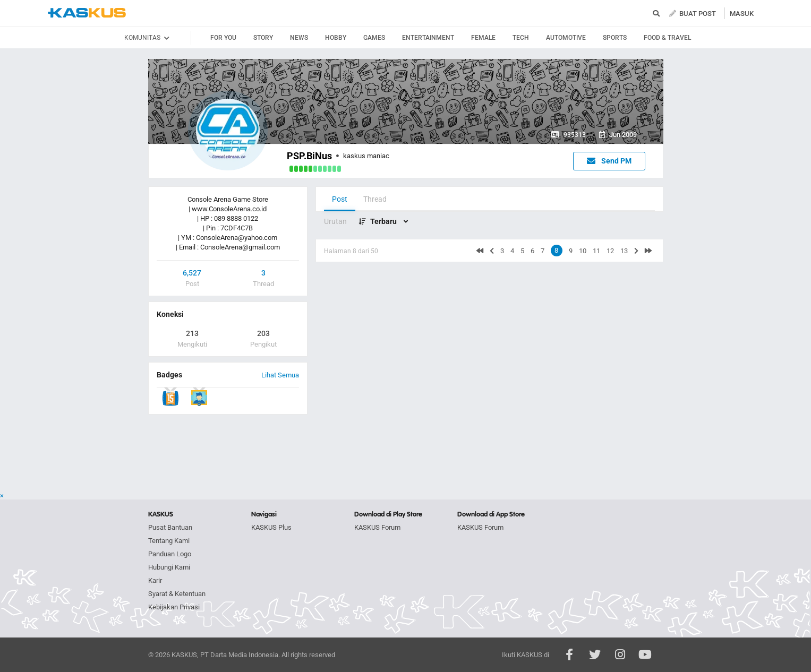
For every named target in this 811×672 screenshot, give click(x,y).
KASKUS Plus (271, 527)
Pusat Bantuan (170, 527)
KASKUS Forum (377, 527)
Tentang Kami (169, 541)
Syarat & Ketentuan (177, 594)
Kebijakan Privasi (174, 607)
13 (624, 251)
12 (610, 251)
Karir (155, 580)
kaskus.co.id (87, 13)
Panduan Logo (170, 554)
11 (596, 251)
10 (583, 251)
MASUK (742, 14)
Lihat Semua (280, 375)
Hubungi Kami (169, 567)
